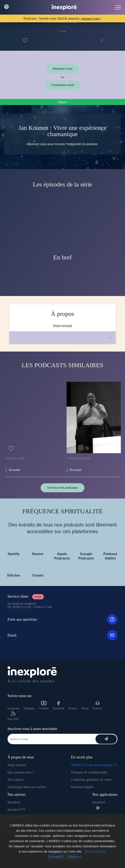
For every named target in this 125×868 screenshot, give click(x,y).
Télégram (29, 708)
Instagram (13, 708)
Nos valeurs (15, 780)
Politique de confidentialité (89, 772)
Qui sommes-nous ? (21, 772)
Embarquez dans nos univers (27, 787)
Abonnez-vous (63, 69)
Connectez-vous (62, 85)
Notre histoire (17, 765)
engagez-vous (91, 18)
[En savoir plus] (96, 851)
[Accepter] (56, 857)
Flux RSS (13, 716)
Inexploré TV (17, 809)
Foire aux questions (62, 619)
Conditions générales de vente (91, 780)
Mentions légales (82, 787)
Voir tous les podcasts (63, 488)
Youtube (44, 705)
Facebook (58, 705)
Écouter (15, 470)
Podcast (98, 705)
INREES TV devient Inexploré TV (94, 765)
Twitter (73, 708)
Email (62, 635)
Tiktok (85, 708)
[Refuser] (75, 857)
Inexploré (14, 802)
